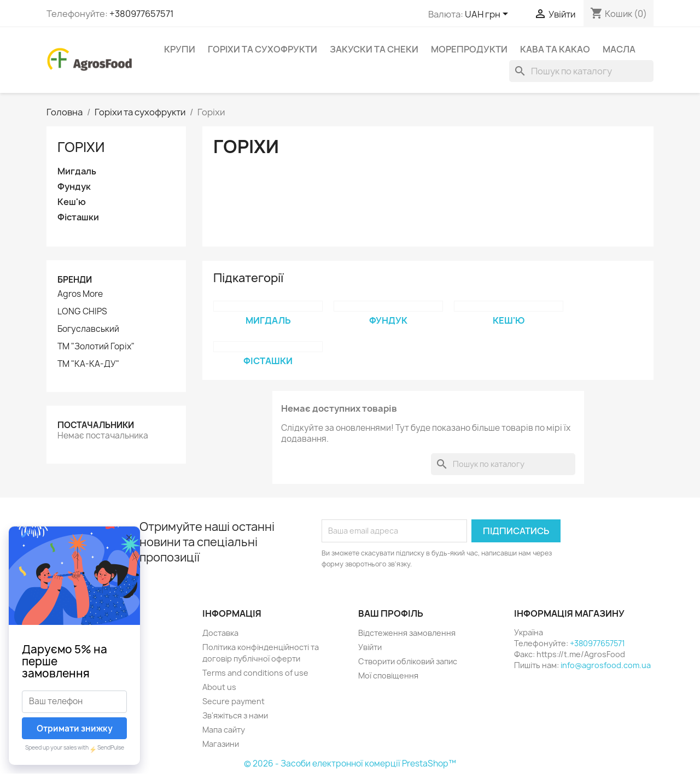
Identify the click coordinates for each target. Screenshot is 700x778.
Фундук (74, 187)
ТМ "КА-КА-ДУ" (88, 364)
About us (219, 687)
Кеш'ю (72, 202)
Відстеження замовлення (407, 633)
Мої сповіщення (388, 675)
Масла (619, 49)
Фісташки (78, 217)
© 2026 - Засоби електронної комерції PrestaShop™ (350, 764)
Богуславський (88, 329)
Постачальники (96, 425)
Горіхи (81, 147)
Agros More (80, 294)
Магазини (221, 744)
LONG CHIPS (82, 312)
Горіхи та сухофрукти (262, 49)
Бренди (75, 280)
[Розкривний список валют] (488, 15)
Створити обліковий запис (408, 661)
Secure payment (234, 701)
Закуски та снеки (374, 49)
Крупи (180, 49)
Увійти (370, 647)
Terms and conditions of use (255, 673)
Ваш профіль (391, 613)
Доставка (220, 633)
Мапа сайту (224, 730)
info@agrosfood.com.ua (606, 665)
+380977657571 (142, 14)
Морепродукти (469, 49)
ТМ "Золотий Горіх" (96, 347)
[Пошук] (581, 71)
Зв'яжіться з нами (235, 715)
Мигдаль (77, 171)
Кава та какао (555, 49)
